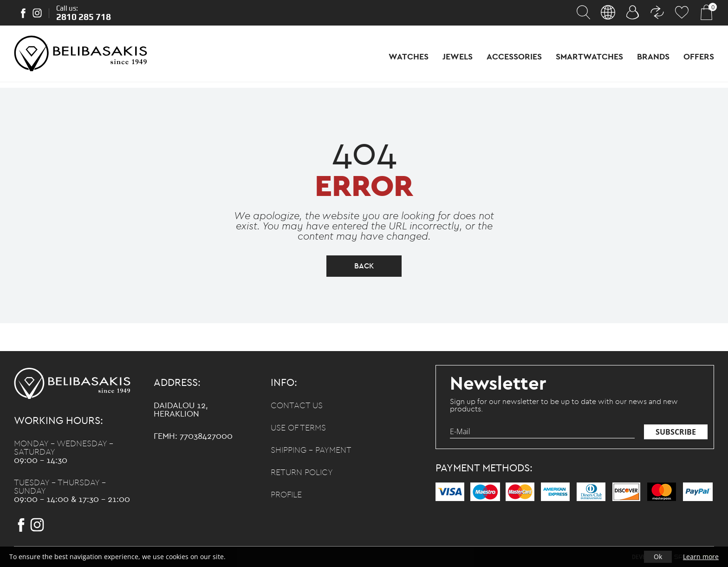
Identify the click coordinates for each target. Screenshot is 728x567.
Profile (286, 495)
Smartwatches (589, 57)
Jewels (458, 57)
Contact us (297, 406)
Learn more (701, 557)
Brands (653, 57)
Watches (409, 57)
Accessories (514, 57)
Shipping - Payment (311, 450)
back (364, 266)
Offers (699, 57)
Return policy (302, 473)
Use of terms (298, 428)
